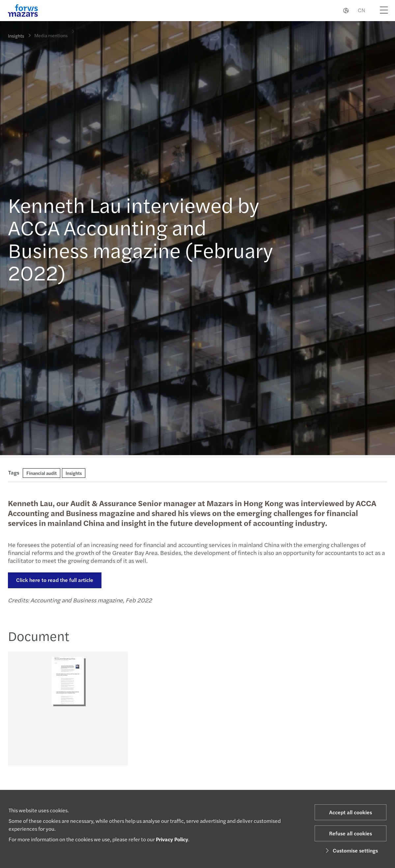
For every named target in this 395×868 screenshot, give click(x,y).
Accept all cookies (351, 812)
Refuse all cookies (351, 833)
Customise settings (351, 850)
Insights (16, 36)
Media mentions (51, 31)
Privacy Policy (172, 839)
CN (361, 10)
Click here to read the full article (54, 580)
